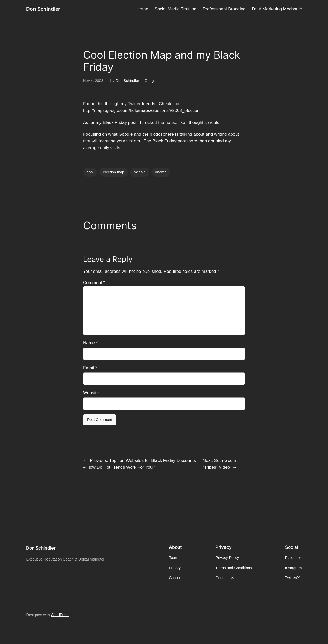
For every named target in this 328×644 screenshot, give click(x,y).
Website (91, 393)
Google (150, 81)
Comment (94, 283)
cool (90, 172)
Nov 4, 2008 (93, 81)
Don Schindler (43, 9)
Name (90, 343)
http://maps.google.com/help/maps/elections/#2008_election (141, 110)
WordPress (60, 615)
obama (161, 172)
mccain (140, 172)
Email (90, 368)
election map (114, 172)
